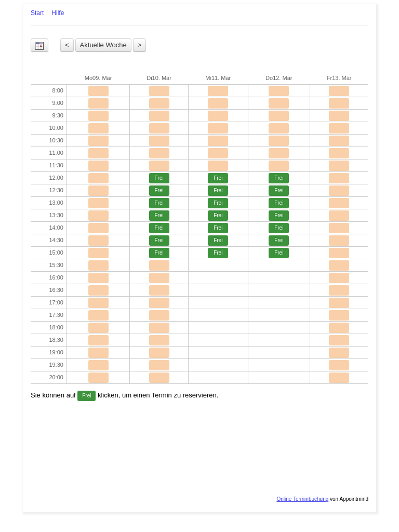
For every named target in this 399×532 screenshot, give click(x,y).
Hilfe (58, 13)
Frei (159, 178)
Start (37, 13)
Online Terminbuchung (302, 499)
